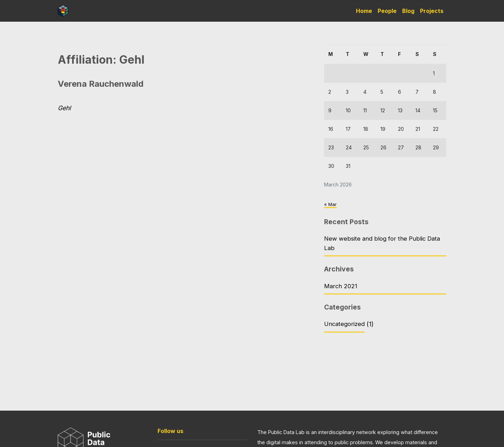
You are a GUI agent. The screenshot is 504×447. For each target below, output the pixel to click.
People (387, 11)
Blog (408, 11)
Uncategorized (345, 327)
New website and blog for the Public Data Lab (383, 244)
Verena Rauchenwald (101, 84)
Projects (432, 11)
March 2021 (341, 288)
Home (364, 11)
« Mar (331, 204)
